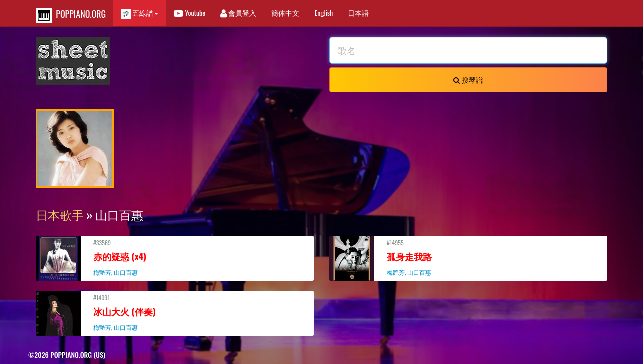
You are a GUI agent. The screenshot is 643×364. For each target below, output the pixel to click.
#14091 (175, 312)
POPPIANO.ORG (71, 15)
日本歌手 (60, 214)
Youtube (189, 12)
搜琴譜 (468, 79)
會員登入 (238, 12)
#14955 (468, 257)
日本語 (358, 12)
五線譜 (140, 13)
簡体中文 (285, 12)
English (324, 12)
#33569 (175, 257)
